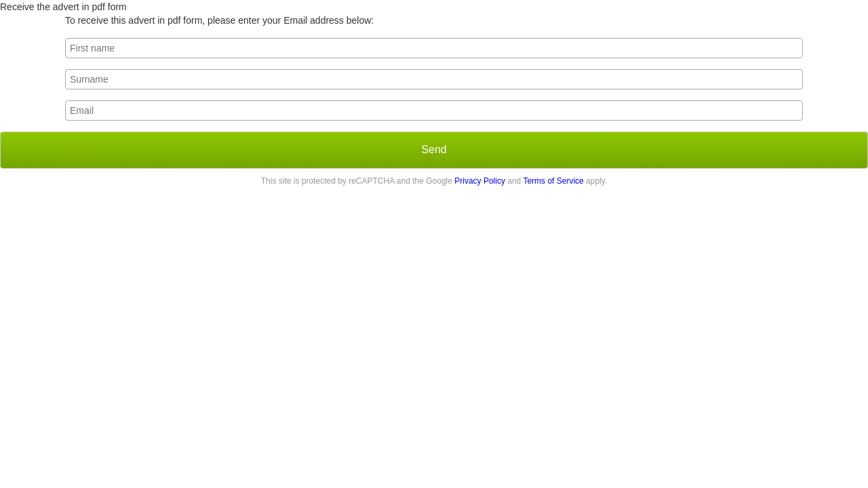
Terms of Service (553, 181)
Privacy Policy (480, 181)
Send (434, 149)
